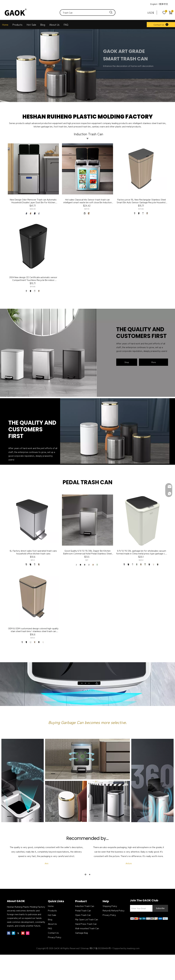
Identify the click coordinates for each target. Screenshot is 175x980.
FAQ (66, 24)
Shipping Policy (110, 906)
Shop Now (127, 363)
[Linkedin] (13, 933)
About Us (54, 24)
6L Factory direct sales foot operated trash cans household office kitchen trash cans (33, 552)
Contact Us (159, 25)
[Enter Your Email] (141, 908)
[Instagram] (28, 933)
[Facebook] (9, 933)
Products (17, 24)
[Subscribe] (160, 908)
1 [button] (85, 874)
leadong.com (133, 948)
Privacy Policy (55, 937)
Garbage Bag (82, 933)
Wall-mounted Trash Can (87, 928)
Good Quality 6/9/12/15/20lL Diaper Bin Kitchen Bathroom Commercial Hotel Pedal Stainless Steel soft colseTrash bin (87, 552)
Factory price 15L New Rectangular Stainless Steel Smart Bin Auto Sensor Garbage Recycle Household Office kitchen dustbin (142, 201)
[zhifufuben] (149, 918)
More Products (153, 363)
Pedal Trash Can (83, 910)
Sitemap (85, 948)
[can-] (115, 431)
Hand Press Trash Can (86, 924)
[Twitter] (18, 933)
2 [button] (90, 874)
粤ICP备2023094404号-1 (101, 948)
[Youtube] (23, 933)
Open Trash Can (83, 915)
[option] (46, 855)
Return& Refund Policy (114, 910)
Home (5, 24)
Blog (43, 24)
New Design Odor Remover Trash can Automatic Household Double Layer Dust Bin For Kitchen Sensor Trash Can (33, 201)
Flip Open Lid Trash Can (87, 919)
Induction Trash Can (85, 906)
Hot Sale (31, 24)
